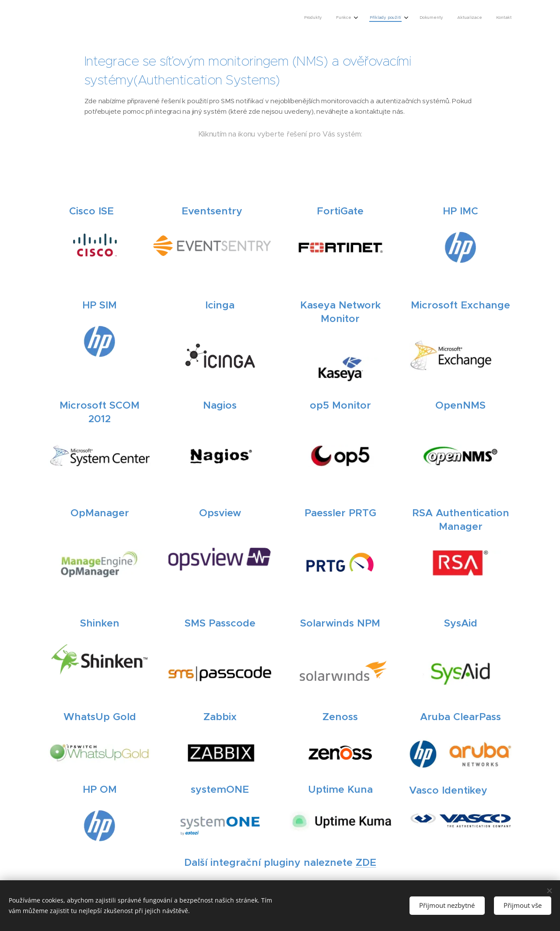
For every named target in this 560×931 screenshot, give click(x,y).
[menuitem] (436, 18)
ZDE (366, 863)
